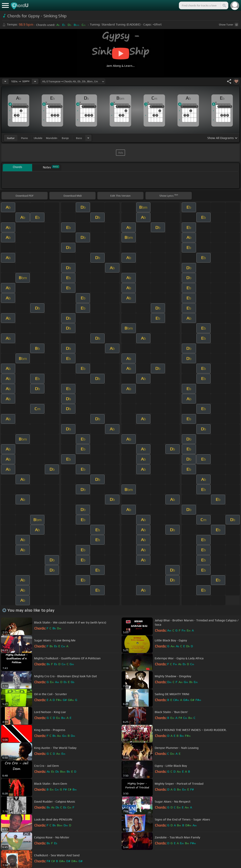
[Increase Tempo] (35, 81)
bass (79, 138)
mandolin (52, 138)
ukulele (38, 138)
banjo (65, 138)
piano (24, 138)
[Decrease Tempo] (5, 81)
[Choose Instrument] (88, 138)
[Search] (224, 5)
